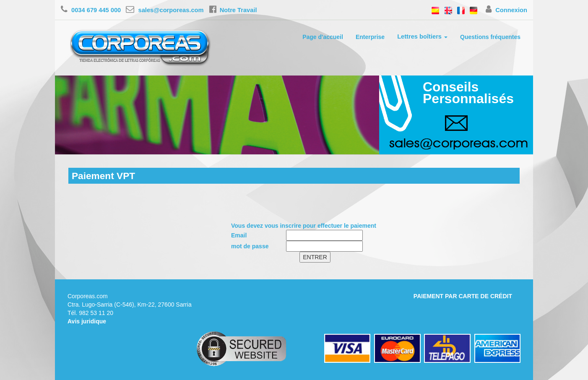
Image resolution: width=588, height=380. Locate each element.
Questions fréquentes (490, 37)
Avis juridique (87, 321)
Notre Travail (233, 10)
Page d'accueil (323, 37)
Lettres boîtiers (422, 36)
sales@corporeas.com (165, 10)
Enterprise (370, 37)
